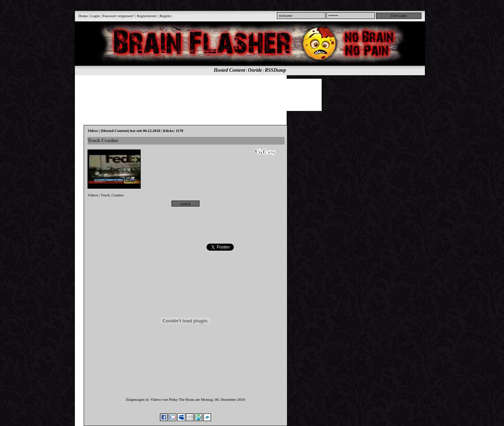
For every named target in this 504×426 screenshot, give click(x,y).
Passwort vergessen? (118, 16)
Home (83, 16)
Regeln (165, 16)
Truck (105, 195)
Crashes (117, 195)
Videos (93, 195)
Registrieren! (147, 16)
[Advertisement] (246, 95)
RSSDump (276, 70)
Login (95, 16)
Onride (255, 70)
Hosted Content (230, 70)
